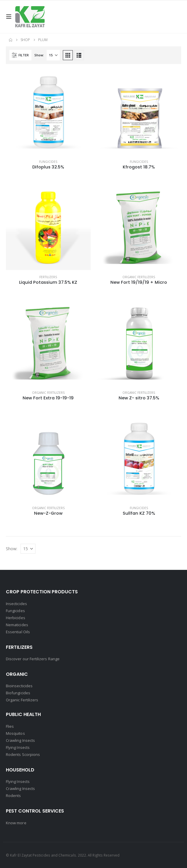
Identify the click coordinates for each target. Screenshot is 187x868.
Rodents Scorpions (23, 754)
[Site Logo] (30, 17)
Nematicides (17, 625)
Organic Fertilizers (139, 277)
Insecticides (16, 604)
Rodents (13, 796)
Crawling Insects (20, 740)
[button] (11, 17)
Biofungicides (18, 693)
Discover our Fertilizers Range (33, 659)
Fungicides (48, 162)
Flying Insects (18, 747)
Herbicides (16, 618)
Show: (39, 55)
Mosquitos (15, 733)
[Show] (53, 55)
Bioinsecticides (19, 686)
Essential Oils (18, 632)
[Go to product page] (48, 112)
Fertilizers (48, 277)
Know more (16, 823)
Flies (10, 726)
